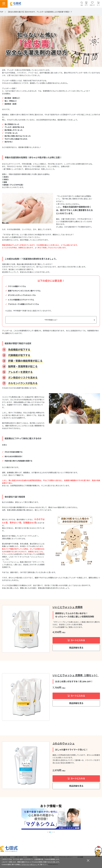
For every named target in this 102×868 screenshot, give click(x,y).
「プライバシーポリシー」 (29, 864)
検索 (82, 5)
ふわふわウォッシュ (64, 743)
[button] (48, 832)
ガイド (86, 5)
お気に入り (92, 5)
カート (98, 5)
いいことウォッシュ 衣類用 (68, 607)
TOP (2, 12)
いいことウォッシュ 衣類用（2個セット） (76, 675)
